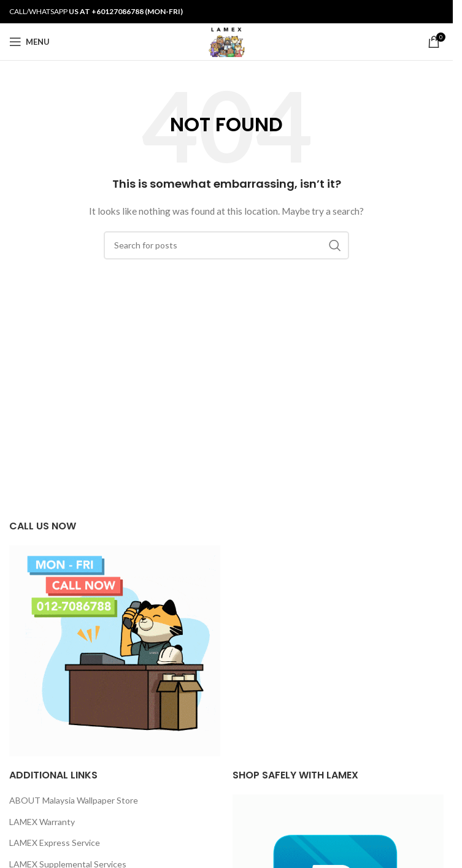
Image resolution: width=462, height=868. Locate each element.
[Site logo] (226, 41)
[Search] (226, 245)
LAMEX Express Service (55, 843)
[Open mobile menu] (29, 42)
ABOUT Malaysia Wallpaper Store (74, 800)
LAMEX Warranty (42, 822)
